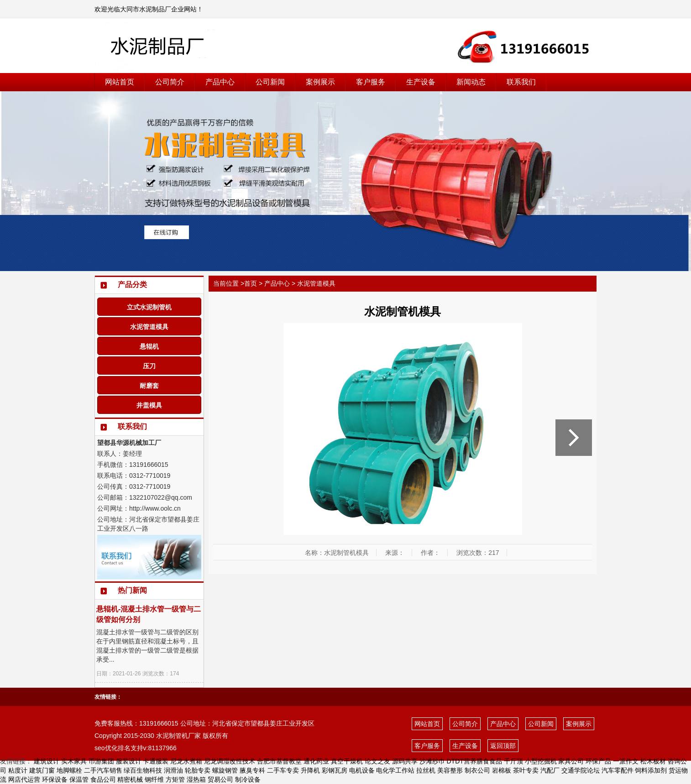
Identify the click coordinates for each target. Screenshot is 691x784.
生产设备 (421, 82)
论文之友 (377, 761)
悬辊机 (149, 346)
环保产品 (598, 761)
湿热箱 (196, 779)
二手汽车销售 (103, 770)
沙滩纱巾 (432, 761)
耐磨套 (149, 386)
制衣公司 (477, 770)
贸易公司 (220, 779)
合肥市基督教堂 (279, 761)
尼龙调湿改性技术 (230, 761)
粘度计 (18, 770)
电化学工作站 (395, 770)
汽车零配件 (618, 770)
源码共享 (405, 761)
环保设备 (55, 779)
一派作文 (626, 761)
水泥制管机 (172, 736)
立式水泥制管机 (149, 307)
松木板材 (653, 761)
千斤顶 (513, 761)
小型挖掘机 (541, 761)
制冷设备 (248, 779)
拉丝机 (426, 770)
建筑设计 (47, 761)
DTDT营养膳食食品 (474, 761)
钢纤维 (154, 779)
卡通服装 (156, 761)
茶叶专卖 (526, 770)
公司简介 (170, 82)
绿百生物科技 (143, 770)
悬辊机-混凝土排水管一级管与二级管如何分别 (149, 614)
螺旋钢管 (225, 770)
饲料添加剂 (651, 770)
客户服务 (371, 82)
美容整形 (450, 770)
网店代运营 (24, 779)
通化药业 (316, 761)
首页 (251, 283)
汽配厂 (550, 770)
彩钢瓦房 (335, 770)
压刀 (149, 366)
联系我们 (521, 82)
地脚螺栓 (69, 770)
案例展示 (320, 82)
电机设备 (362, 770)
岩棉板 (502, 770)
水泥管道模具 (149, 327)
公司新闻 (270, 82)
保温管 (79, 779)
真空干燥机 (347, 761)
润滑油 (173, 770)
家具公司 (571, 761)
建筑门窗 (42, 770)
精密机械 (130, 779)
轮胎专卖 (198, 770)
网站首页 (120, 82)
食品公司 (103, 779)
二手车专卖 (283, 770)
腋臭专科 (252, 770)
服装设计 (129, 761)
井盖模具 (149, 405)
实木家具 (74, 761)
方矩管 (175, 779)
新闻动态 (471, 82)
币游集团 (101, 761)
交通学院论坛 (581, 770)
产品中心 (220, 82)
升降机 (310, 770)
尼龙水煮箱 (186, 761)
